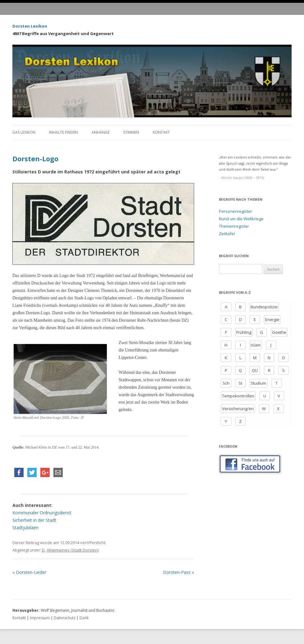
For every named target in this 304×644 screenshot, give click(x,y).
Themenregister (234, 226)
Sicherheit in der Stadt (34, 520)
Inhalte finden (64, 132)
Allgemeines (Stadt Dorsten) (73, 550)
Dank (84, 618)
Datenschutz (65, 618)
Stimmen (131, 132)
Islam (256, 345)
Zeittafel (227, 234)
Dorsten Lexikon (30, 26)
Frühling (244, 332)
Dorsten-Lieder (29, 572)
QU (255, 370)
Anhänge (101, 132)
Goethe (279, 332)
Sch (226, 383)
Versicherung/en (238, 409)
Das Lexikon (24, 132)
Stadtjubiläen (25, 528)
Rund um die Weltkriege (241, 219)
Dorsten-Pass (179, 572)
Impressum (40, 618)
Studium (258, 383)
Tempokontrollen (238, 396)
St (240, 383)
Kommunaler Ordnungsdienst (42, 513)
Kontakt (161, 132)
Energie (272, 320)
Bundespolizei (264, 307)
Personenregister (236, 211)
